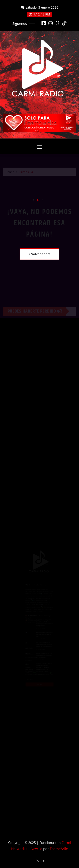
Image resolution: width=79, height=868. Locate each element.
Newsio (37, 849)
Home (40, 860)
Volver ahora (39, 254)
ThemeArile (59, 849)
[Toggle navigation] (39, 147)
